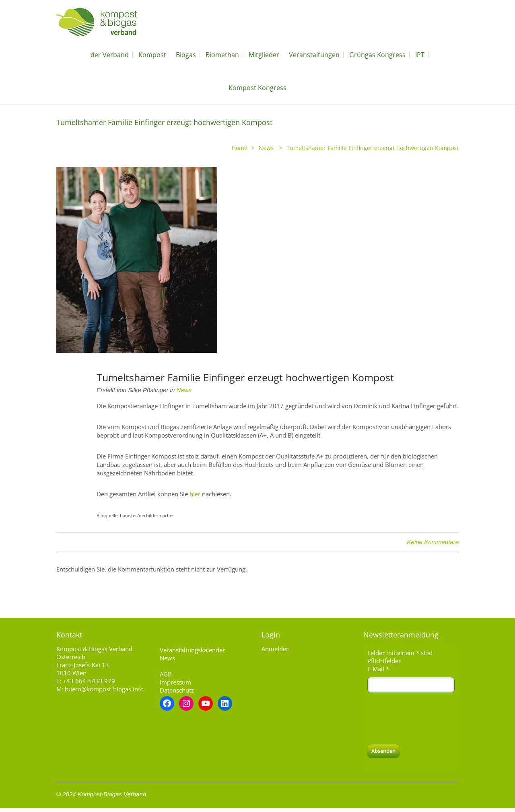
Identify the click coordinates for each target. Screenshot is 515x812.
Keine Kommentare (433, 542)
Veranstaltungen (314, 55)
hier (195, 494)
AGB (166, 674)
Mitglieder (264, 55)
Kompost (152, 55)
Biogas (186, 55)
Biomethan (222, 55)
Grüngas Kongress (377, 55)
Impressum (175, 682)
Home (240, 148)
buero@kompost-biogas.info (104, 689)
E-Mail (378, 669)
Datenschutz (177, 690)
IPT (420, 55)
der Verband (110, 55)
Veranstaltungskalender (192, 650)
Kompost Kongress (257, 88)
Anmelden (276, 649)
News (266, 148)
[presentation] (428, 719)
